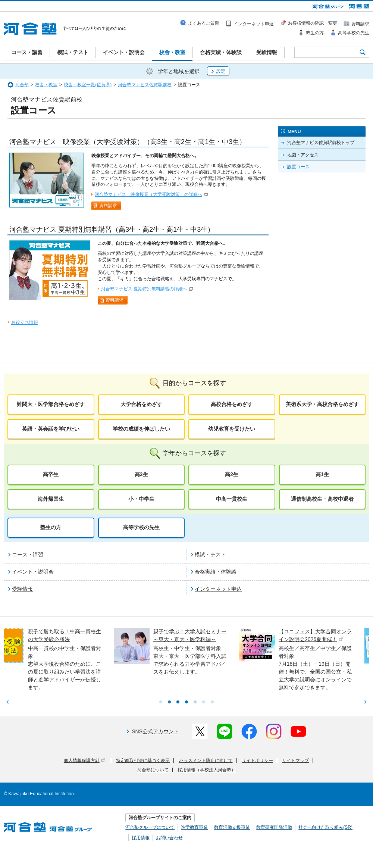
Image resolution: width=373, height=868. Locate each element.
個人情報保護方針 (84, 761)
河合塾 (22, 85)
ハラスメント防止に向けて (206, 761)
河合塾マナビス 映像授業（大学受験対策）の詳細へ (148, 194)
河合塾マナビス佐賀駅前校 (145, 85)
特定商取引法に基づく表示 (143, 761)
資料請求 (108, 206)
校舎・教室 (46, 85)
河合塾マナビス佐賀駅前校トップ (321, 143)
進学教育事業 (194, 827)
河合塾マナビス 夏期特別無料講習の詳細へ (144, 289)
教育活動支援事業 (232, 827)
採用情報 (141, 838)
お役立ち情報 (25, 322)
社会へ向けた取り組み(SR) (325, 827)
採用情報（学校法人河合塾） (207, 770)
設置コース (298, 167)
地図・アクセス (303, 155)
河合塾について (153, 770)
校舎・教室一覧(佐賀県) (88, 85)
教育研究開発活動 (274, 827)
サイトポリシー (257, 761)
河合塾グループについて (150, 827)
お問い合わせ (169, 838)
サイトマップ (295, 761)
